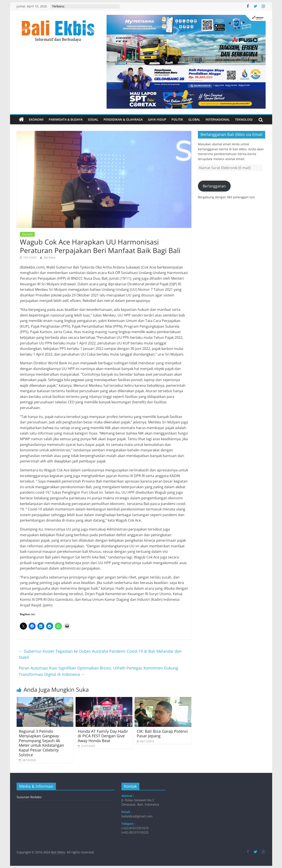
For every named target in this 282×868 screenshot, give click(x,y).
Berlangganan (214, 186)
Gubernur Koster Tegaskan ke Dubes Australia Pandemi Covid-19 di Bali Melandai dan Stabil (100, 654)
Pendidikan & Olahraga (123, 119)
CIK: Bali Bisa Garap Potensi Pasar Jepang (162, 734)
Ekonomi (36, 119)
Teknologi (244, 119)
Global (194, 119)
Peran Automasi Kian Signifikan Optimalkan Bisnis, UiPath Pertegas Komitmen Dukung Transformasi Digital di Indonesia (98, 671)
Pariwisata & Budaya (66, 119)
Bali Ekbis (50, 258)
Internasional (218, 119)
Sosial (93, 119)
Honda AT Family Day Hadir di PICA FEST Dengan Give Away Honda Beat (103, 736)
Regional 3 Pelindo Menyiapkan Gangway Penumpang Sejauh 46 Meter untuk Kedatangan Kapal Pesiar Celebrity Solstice (41, 743)
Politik (177, 119)
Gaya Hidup (157, 119)
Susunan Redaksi (29, 797)
